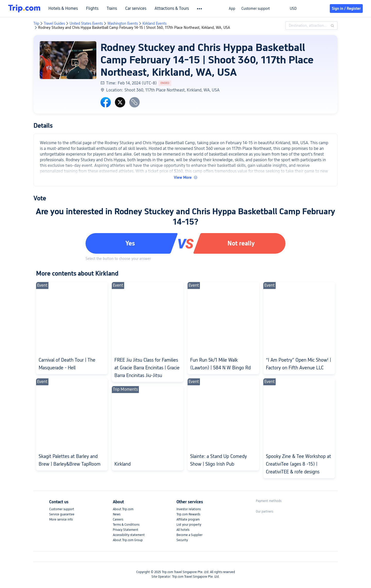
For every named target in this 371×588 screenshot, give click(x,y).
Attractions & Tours (172, 8)
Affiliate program (188, 519)
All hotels (183, 530)
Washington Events (123, 23)
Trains (112, 8)
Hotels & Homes (63, 8)
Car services (136, 8)
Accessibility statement (129, 535)
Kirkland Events (154, 23)
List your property (189, 525)
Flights (92, 8)
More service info (61, 519)
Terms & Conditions (126, 525)
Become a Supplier (189, 535)
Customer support (256, 8)
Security (182, 540)
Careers (118, 519)
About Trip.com (123, 509)
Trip (36, 23)
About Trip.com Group (128, 540)
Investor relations (189, 509)
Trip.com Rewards (188, 514)
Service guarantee (62, 514)
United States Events (86, 23)
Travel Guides (54, 23)
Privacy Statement (126, 530)
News (117, 514)
